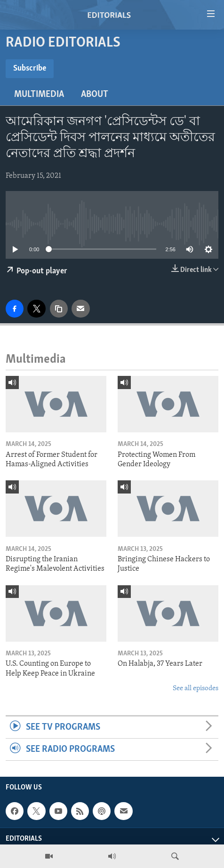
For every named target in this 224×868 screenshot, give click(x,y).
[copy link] (59, 309)
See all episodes (196, 689)
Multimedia (39, 95)
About (95, 95)
